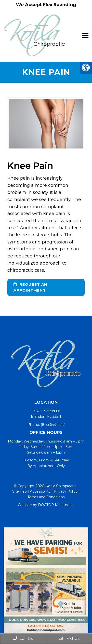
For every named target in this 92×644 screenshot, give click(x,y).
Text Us (69, 638)
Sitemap (20, 491)
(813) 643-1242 (53, 425)
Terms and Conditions (46, 497)
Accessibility (40, 491)
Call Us (23, 638)
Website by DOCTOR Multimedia (46, 505)
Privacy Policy (66, 491)
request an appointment (30, 287)
